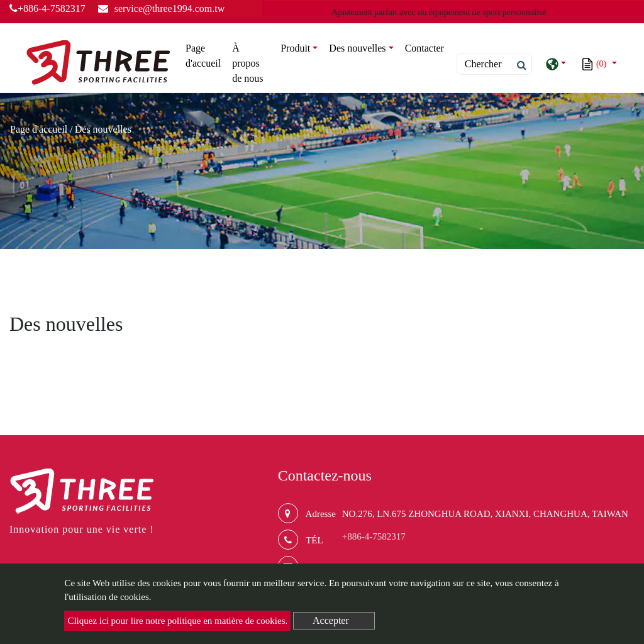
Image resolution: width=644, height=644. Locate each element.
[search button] (518, 65)
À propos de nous (247, 63)
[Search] (494, 64)
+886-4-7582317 (47, 8)
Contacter (425, 48)
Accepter (331, 620)
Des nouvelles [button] (357, 48)
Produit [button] (295, 48)
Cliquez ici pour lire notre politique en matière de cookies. (177, 621)
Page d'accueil (206, 56)
